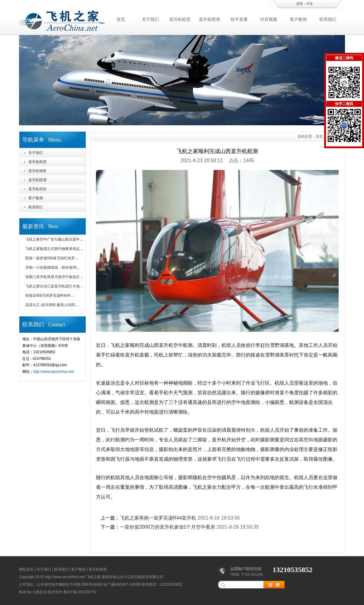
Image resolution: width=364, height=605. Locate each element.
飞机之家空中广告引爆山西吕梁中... (54, 239)
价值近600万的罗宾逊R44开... (49, 296)
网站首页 (26, 569)
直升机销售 (37, 171)
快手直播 (239, 19)
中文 (310, 4)
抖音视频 (269, 19)
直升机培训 (37, 189)
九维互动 (40, 592)
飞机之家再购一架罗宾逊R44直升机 (158, 518)
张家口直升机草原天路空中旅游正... (54, 277)
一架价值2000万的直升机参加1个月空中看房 (168, 527)
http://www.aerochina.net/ (54, 372)
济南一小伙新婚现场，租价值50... (52, 267)
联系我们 (328, 19)
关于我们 (150, 19)
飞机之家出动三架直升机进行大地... (54, 286)
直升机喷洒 (209, 19)
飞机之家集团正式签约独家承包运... (54, 249)
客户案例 (298, 19)
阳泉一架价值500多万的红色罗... (52, 258)
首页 (121, 19)
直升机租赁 (180, 19)
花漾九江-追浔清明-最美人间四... (52, 305)
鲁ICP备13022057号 (80, 592)
